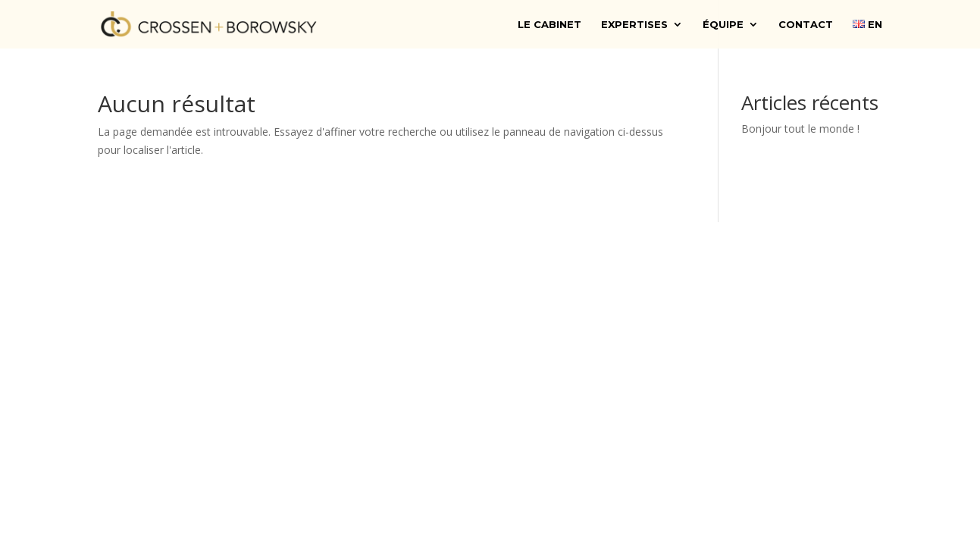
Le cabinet (549, 25)
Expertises (634, 25)
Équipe (723, 25)
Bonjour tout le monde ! (800, 129)
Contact (806, 25)
